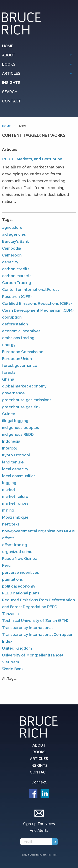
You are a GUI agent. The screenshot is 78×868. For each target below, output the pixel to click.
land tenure (13, 462)
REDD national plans (21, 593)
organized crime (17, 552)
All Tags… (10, 679)
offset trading (15, 545)
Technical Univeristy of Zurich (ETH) (35, 621)
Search (10, 92)
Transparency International (27, 628)
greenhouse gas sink (21, 407)
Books (9, 64)
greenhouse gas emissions (27, 400)
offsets (8, 538)
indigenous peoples (20, 428)
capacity (10, 262)
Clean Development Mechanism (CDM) (38, 310)
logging (9, 483)
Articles (11, 73)
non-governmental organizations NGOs (38, 531)
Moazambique (15, 517)
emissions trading (18, 338)
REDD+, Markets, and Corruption (32, 159)
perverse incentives (20, 572)
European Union (17, 359)
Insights (11, 83)
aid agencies (14, 234)
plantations (12, 579)
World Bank (13, 669)
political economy (19, 586)
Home (8, 46)
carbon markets (17, 276)
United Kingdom (17, 648)
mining (8, 510)
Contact (12, 101)
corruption (12, 317)
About (9, 55)
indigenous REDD (18, 434)
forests (9, 372)
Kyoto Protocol (16, 455)
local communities (19, 476)
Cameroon (12, 255)
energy (9, 345)
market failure (15, 496)
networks (11, 524)
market (9, 490)
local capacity (15, 469)
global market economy (24, 386)
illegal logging (15, 421)
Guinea (9, 414)
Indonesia (11, 441)
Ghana (8, 379)
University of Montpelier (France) (33, 655)
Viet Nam (11, 662)
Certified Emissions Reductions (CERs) (37, 303)
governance (13, 393)
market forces (15, 503)
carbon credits (16, 269)
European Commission (23, 352)
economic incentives (21, 331)
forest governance (20, 366)
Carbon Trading (17, 283)
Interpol (9, 448)
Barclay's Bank (15, 241)
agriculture (12, 227)
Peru (6, 565)
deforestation (15, 324)
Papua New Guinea (20, 559)
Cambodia (12, 248)
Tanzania (10, 614)
